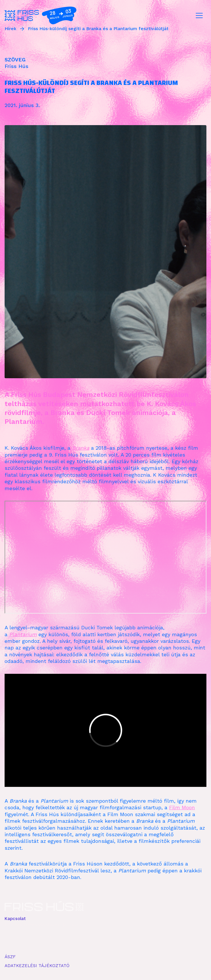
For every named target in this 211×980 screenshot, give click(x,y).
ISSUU (87, 937)
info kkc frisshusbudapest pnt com (43, 924)
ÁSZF (10, 957)
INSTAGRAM (42, 937)
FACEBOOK (16, 937)
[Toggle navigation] (199, 15)
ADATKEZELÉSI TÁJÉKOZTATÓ (37, 966)
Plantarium (23, 634)
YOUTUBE (67, 937)
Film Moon (182, 807)
